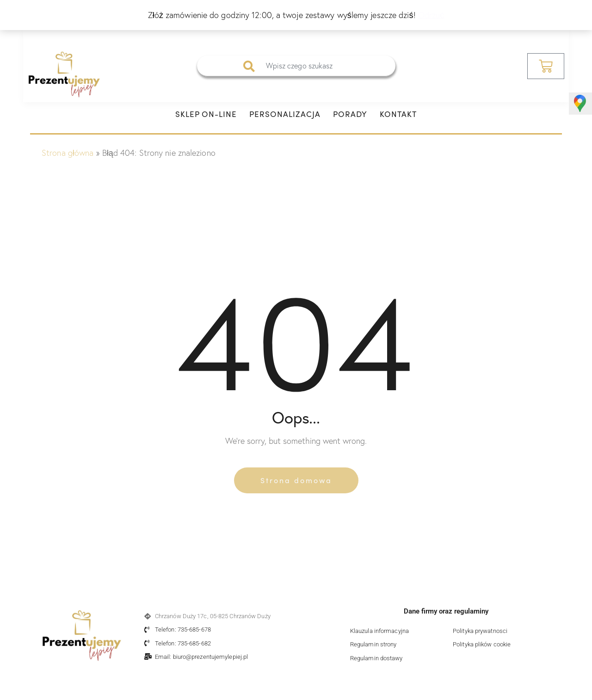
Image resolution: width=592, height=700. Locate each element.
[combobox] (296, 66)
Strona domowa (296, 480)
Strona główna (68, 153)
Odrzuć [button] (431, 15)
